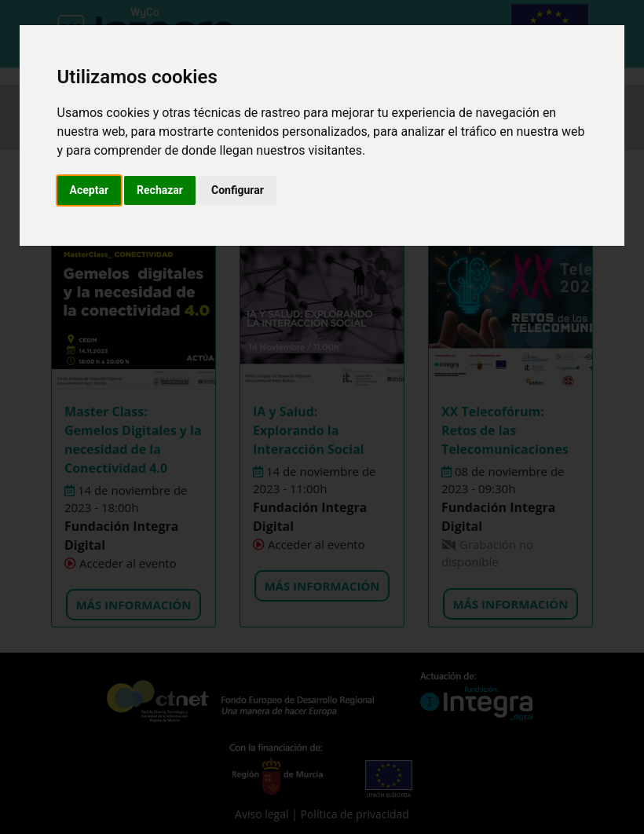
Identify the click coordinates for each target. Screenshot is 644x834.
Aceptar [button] (90, 190)
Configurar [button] (238, 190)
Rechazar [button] (160, 190)
